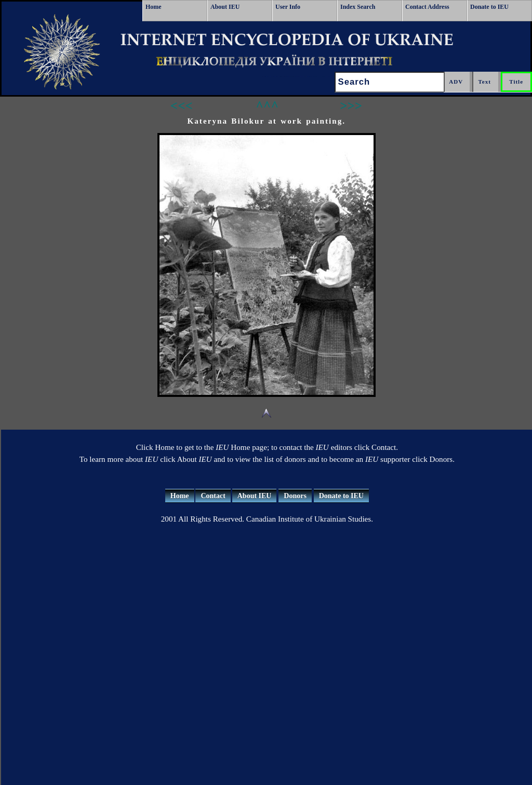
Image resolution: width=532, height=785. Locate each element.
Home (154, 7)
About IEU (225, 7)
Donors (295, 496)
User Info (288, 7)
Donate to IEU (489, 7)
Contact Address (427, 7)
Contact (213, 496)
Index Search (358, 7)
